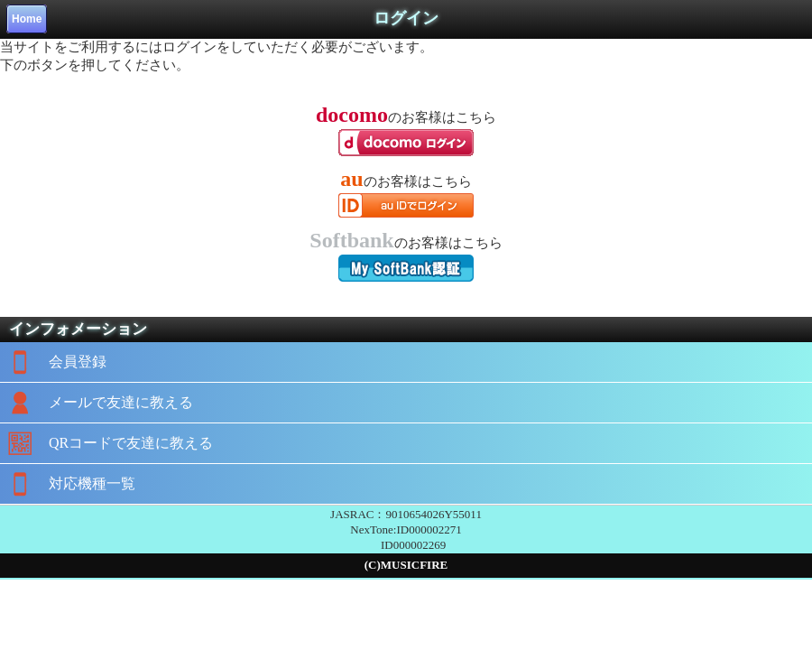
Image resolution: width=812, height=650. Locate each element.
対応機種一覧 (68, 484)
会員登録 (53, 362)
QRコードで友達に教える (106, 443)
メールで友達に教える (97, 403)
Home (27, 19)
